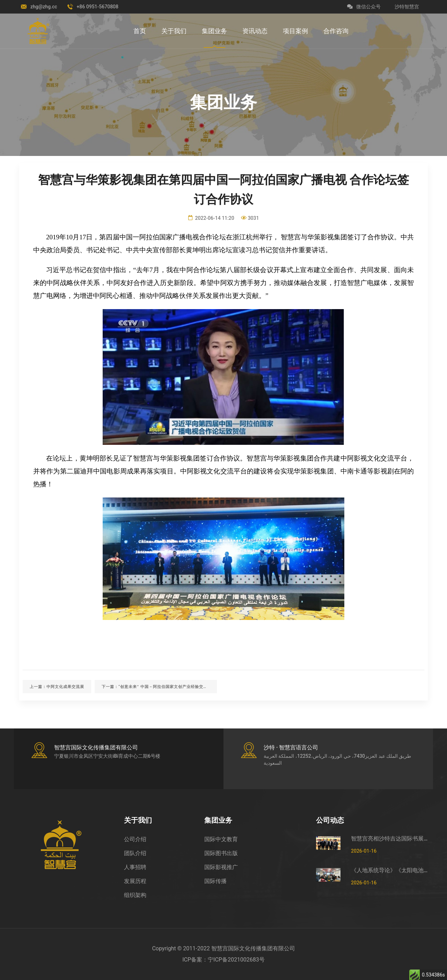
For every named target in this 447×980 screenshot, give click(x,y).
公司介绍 (135, 839)
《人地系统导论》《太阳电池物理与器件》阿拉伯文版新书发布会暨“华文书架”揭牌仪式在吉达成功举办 (389, 870)
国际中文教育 (221, 839)
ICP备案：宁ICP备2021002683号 (223, 960)
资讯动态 (255, 31)
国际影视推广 (221, 867)
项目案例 (295, 31)
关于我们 (174, 31)
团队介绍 (135, 853)
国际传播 (215, 881)
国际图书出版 (221, 853)
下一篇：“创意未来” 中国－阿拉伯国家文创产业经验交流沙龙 (159, 687)
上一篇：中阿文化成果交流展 (57, 687)
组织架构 (135, 895)
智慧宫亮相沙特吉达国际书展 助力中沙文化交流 (389, 839)
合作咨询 (336, 31)
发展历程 (135, 881)
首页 (140, 31)
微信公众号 (364, 7)
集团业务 (214, 31)
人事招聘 (135, 867)
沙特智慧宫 (407, 7)
